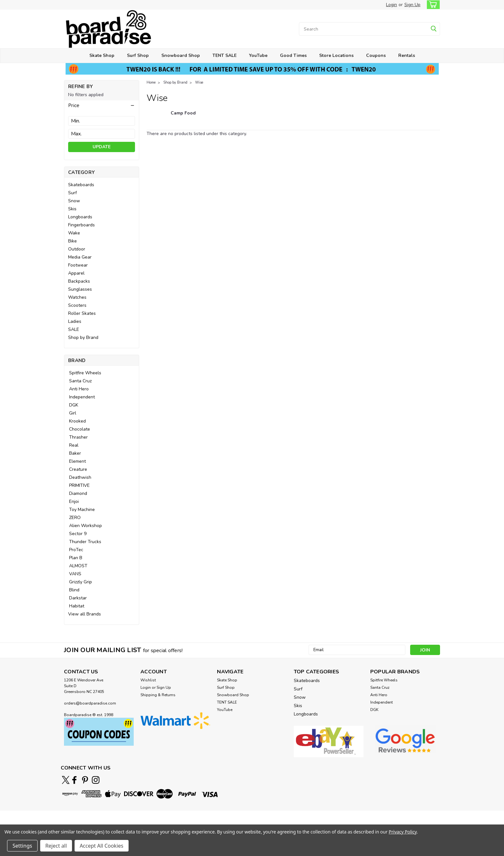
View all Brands (85, 614)
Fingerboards (81, 225)
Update (102, 147)
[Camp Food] (183, 116)
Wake (74, 233)
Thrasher (78, 437)
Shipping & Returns (158, 695)
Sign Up (412, 5)
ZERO (75, 518)
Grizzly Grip (81, 582)
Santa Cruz (80, 381)
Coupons (376, 55)
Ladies (75, 321)
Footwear (78, 265)
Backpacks (79, 281)
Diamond (78, 493)
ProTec (76, 550)
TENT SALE (225, 55)
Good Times (293, 55)
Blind (74, 590)
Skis (72, 209)
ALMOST (78, 566)
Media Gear (80, 257)
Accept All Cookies (102, 846)
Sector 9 (78, 534)
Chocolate (80, 429)
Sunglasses (80, 289)
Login (392, 5)
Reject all (56, 846)
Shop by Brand (83, 337)
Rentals (407, 55)
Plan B (76, 558)
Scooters (77, 305)
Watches (77, 297)
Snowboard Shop (181, 55)
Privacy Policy (403, 832)
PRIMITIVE (79, 485)
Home (151, 82)
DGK (74, 405)
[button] (102, 105)
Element (77, 461)
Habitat (77, 606)
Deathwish (80, 477)
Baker (75, 453)
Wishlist (148, 680)
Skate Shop (102, 55)
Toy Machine (82, 510)
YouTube (258, 55)
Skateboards (81, 185)
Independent (82, 397)
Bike (72, 241)
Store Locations (336, 55)
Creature (78, 469)
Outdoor (77, 249)
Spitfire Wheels (85, 373)
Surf (72, 193)
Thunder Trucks (85, 542)
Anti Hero (79, 389)
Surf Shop (138, 55)
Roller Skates (82, 313)
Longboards (80, 217)
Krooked (77, 421)
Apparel (76, 273)
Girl (73, 413)
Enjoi (74, 501)
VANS (75, 574)
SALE (74, 329)
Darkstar (78, 598)
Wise (199, 82)
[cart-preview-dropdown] (432, 5)
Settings (22, 846)
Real (74, 445)
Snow (74, 201)
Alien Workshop (85, 526)
